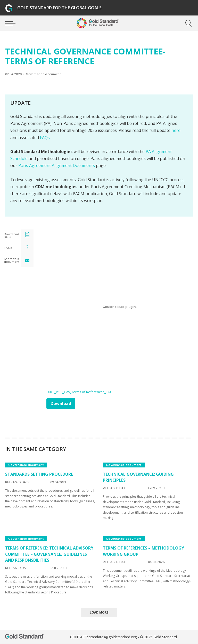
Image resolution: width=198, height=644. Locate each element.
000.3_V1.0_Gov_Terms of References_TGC (80, 392)
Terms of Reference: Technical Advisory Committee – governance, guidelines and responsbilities (50, 554)
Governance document (43, 74)
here (176, 130)
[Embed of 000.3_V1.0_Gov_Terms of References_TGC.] (120, 307)
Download (61, 403)
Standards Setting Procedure (39, 474)
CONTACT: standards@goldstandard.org (104, 637)
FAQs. (45, 138)
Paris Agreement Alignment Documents (57, 165)
